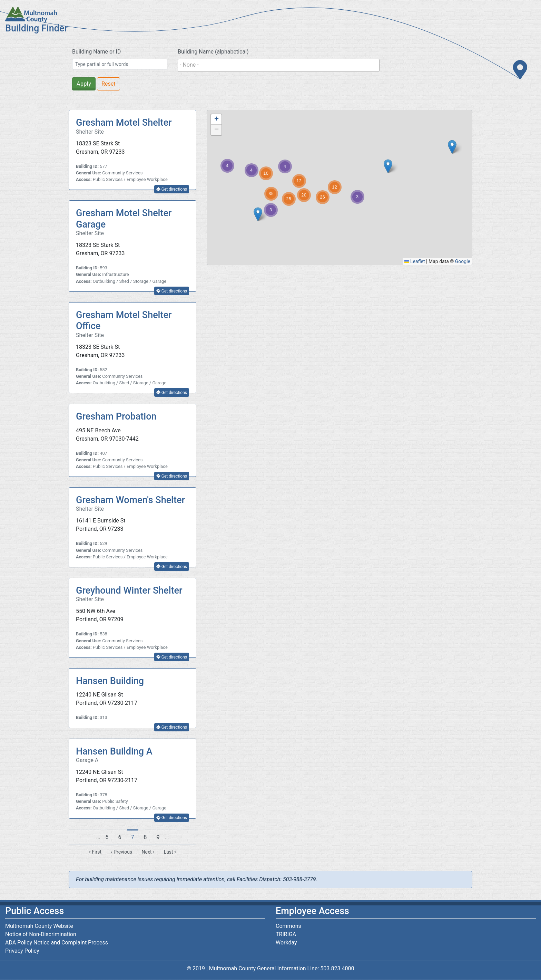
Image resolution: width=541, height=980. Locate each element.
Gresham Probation (116, 416)
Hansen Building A (114, 751)
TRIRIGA (286, 934)
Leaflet (415, 261)
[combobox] (279, 65)
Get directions (172, 189)
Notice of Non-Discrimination (41, 934)
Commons (288, 926)
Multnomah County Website (39, 926)
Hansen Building (110, 681)
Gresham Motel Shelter (124, 123)
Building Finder (36, 28)
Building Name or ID (96, 52)
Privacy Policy (22, 951)
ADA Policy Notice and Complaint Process (57, 943)
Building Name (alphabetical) (213, 52)
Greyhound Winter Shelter (129, 590)
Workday (286, 943)
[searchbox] (279, 65)
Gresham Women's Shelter (130, 500)
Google (463, 261)
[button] (452, 147)
